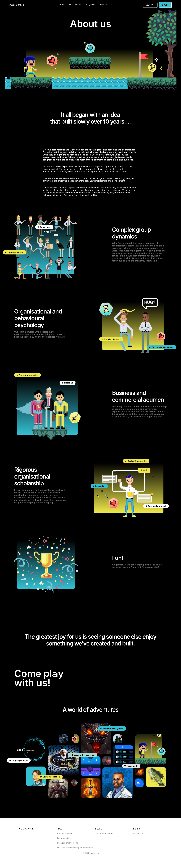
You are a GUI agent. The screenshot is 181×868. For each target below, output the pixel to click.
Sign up (150, 5)
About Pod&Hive (65, 833)
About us (103, 5)
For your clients (64, 838)
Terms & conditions (104, 833)
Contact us (138, 833)
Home (62, 5)
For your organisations (67, 843)
